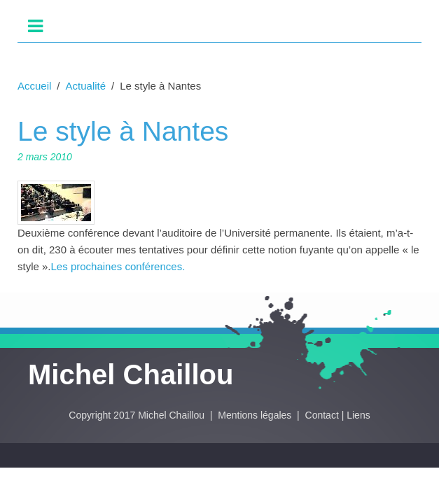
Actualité (86, 86)
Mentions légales (256, 415)
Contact (322, 415)
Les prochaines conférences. (118, 266)
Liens (358, 415)
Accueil (34, 86)
